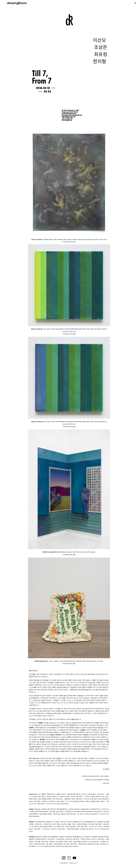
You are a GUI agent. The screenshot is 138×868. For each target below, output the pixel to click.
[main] (69, 240)
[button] (135, 3)
